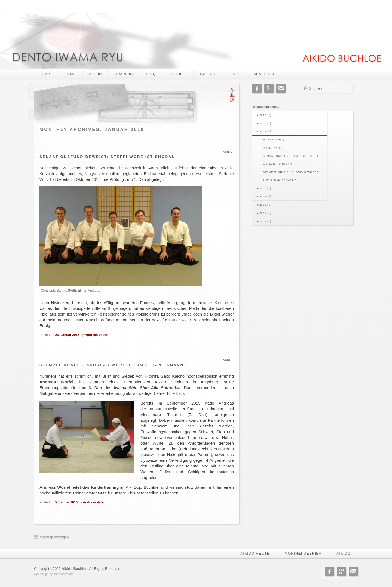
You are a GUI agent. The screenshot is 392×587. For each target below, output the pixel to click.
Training (124, 74)
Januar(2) (272, 148)
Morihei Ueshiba (303, 553)
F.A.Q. (152, 74)
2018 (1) (264, 123)
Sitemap (47, 537)
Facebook (257, 88)
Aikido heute (255, 553)
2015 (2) (264, 188)
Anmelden (264, 74)
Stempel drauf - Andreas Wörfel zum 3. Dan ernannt (291, 176)
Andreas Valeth (97, 335)
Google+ (269, 88)
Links (235, 74)
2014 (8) (264, 196)
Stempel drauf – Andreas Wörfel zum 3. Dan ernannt (113, 365)
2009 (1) (264, 221)
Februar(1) (273, 140)
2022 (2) (264, 115)
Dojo (71, 74)
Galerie (208, 74)
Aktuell (179, 74)
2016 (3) (264, 131)
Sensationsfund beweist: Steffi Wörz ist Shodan (107, 157)
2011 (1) (264, 213)
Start (46, 74)
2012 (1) (264, 205)
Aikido (96, 74)
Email (281, 88)
